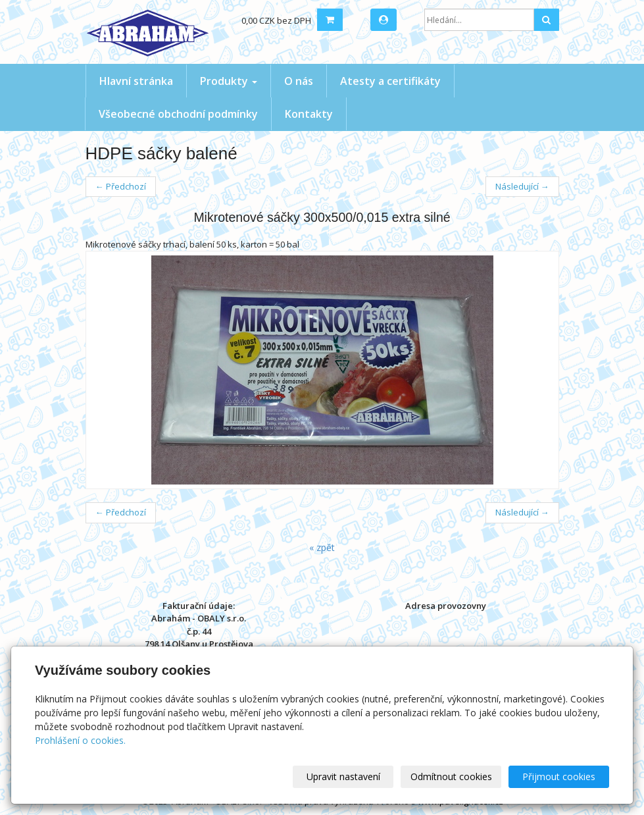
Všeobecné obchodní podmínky (178, 114)
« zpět (322, 547)
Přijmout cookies (559, 776)
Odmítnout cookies (451, 776)
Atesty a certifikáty (390, 81)
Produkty (229, 81)
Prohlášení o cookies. (80, 740)
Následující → (522, 186)
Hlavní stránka (136, 81)
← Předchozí (121, 186)
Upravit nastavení (343, 776)
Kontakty (309, 114)
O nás (299, 81)
